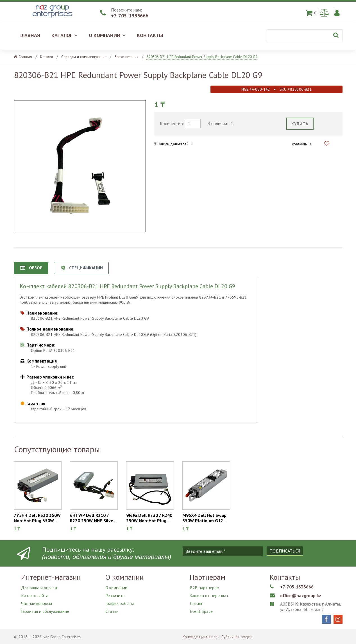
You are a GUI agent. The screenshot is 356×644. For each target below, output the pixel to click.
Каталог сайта (35, 594)
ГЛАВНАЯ (30, 35)
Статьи (112, 607)
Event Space (201, 607)
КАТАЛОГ (64, 35)
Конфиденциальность (201, 637)
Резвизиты (116, 594)
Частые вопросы (37, 601)
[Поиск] (305, 35)
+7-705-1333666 (130, 16)
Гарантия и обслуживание (46, 607)
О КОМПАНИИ (107, 35)
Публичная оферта (239, 637)
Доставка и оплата (40, 587)
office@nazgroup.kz (303, 595)
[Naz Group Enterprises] (52, 18)
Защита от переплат (209, 594)
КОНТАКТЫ (150, 35)
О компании (117, 587)
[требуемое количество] (193, 124)
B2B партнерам (205, 587)
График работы (120, 601)
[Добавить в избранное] (327, 144)
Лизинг (196, 601)
